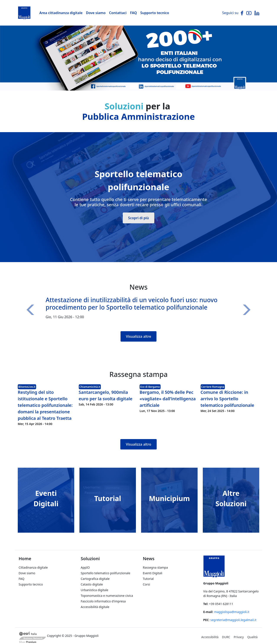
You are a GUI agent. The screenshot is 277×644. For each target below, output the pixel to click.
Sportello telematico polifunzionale (105, 573)
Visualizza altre (139, 336)
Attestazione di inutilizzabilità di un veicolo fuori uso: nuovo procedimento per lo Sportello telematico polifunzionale (132, 303)
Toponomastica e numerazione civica (107, 596)
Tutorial (108, 498)
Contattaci (118, 13)
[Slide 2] (142, 85)
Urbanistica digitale (94, 590)
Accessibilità (210, 637)
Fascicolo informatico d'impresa (103, 601)
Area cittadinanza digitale (61, 13)
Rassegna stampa (155, 567)
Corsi (146, 584)
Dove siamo (96, 13)
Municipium (169, 498)
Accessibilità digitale (95, 607)
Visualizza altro (138, 444)
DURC (226, 637)
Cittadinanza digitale (33, 567)
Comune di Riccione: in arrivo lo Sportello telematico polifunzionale (227, 399)
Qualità (252, 637)
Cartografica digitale (95, 579)
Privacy (239, 637)
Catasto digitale (92, 584)
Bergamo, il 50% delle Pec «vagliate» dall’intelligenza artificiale (168, 399)
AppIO (85, 567)
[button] (32, 310)
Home (25, 559)
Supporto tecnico (155, 13)
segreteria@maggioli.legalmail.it (233, 620)
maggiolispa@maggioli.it (232, 612)
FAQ (133, 13)
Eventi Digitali (153, 573)
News (149, 559)
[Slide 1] (135, 85)
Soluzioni (90, 559)
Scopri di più (138, 218)
